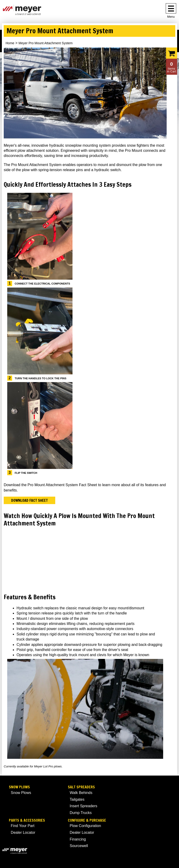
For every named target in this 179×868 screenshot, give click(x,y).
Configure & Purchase (87, 820)
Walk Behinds (81, 793)
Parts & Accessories (27, 820)
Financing (78, 839)
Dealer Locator (23, 832)
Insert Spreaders (83, 806)
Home (10, 43)
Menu (171, 17)
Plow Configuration (85, 826)
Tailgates (77, 799)
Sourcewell (79, 846)
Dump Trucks (81, 813)
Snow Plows (19, 787)
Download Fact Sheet (29, 500)
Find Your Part (22, 826)
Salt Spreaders (81, 787)
